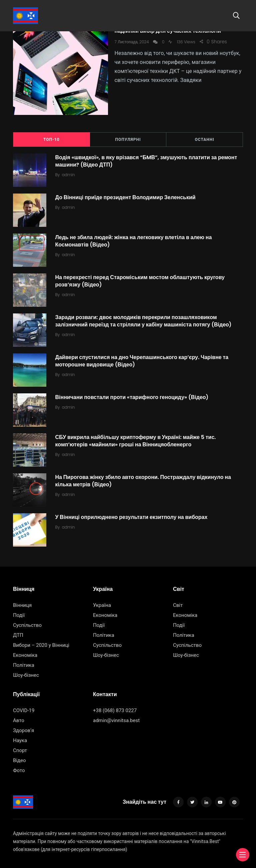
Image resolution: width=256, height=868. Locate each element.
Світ (178, 602)
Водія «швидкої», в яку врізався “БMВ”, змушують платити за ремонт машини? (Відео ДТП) (147, 157)
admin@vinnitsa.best (116, 717)
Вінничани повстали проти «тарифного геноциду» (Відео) (133, 394)
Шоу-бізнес (26, 672)
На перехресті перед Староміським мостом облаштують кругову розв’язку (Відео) (141, 277)
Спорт (20, 747)
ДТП (18, 632)
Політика (24, 662)
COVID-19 (24, 707)
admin (69, 171)
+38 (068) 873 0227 (115, 707)
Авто (19, 717)
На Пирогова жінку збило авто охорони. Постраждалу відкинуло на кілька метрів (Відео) (144, 477)
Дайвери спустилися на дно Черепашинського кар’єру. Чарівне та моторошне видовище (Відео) (143, 357)
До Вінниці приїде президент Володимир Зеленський (126, 194)
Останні (205, 136)
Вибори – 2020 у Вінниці (41, 642)
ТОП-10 (51, 136)
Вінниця (22, 602)
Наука (20, 737)
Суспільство (27, 622)
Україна (102, 602)
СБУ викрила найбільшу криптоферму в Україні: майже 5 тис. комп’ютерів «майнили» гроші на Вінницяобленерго (137, 437)
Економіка (25, 652)
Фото (19, 767)
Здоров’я (23, 727)
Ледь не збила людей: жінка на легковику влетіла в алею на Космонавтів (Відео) (135, 237)
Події (19, 612)
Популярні (128, 136)
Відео (19, 757)
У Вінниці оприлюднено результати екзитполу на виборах (132, 513)
